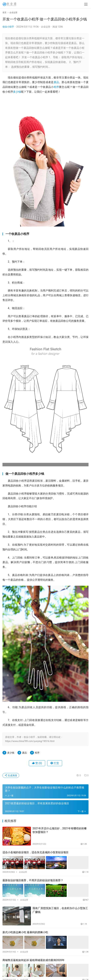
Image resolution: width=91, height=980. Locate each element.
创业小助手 (8, 27)
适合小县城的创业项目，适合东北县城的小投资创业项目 (36, 852)
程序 (56, 87)
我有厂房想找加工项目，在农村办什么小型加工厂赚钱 (60, 910)
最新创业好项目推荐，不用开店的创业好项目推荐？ (33, 880)
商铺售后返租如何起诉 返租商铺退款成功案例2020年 (34, 960)
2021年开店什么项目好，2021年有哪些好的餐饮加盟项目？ (60, 830)
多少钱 (17, 92)
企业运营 (46, 27)
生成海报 (11, 775)
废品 (56, 82)
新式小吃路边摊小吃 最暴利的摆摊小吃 (25, 932)
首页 (4, 13)
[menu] (86, 4)
